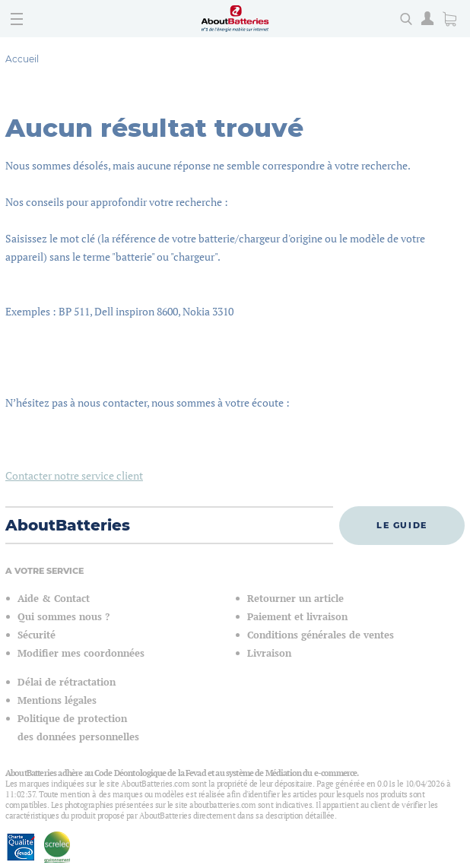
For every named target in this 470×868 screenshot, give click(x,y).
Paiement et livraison (297, 617)
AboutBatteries (68, 525)
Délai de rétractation (67, 682)
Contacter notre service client (74, 475)
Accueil (22, 59)
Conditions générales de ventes (321, 635)
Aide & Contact (54, 599)
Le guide (402, 525)
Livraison (269, 653)
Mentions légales (57, 700)
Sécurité (37, 635)
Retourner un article (295, 599)
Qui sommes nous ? (64, 617)
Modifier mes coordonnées (81, 653)
